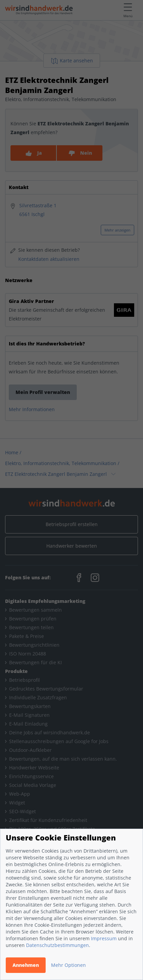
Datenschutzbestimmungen (57, 945)
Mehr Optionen (68, 965)
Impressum (104, 938)
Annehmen (26, 965)
